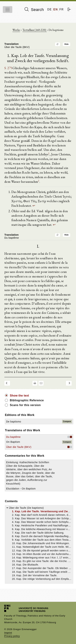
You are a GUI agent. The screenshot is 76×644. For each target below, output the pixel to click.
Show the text (19, 396)
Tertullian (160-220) (35, 30)
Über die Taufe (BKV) (19, 447)
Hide (67, 44)
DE (50, 9)
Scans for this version (25, 405)
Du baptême (13, 437)
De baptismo (14, 422)
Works (16, 30)
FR (62, 9)
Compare (67, 421)
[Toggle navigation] (8, 10)
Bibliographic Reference (27, 400)
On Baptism (13, 442)
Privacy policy (12, 636)
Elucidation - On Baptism (21, 489)
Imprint (8, 633)
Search (34, 10)
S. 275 (8, 68)
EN (56, 9)
